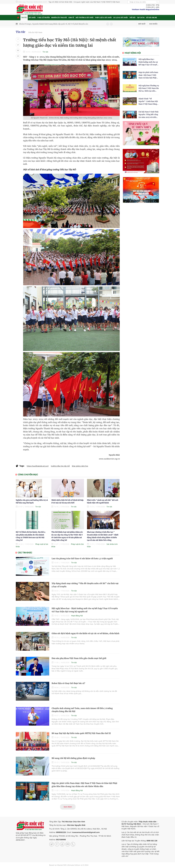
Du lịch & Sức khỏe (121, 18)
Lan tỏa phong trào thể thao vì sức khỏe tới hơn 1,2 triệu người (82, 558)
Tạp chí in (141, 18)
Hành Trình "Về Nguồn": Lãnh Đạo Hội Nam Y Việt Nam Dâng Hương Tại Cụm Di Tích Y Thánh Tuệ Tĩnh (148, 102)
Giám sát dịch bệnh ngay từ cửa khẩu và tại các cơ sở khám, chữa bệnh (85, 633)
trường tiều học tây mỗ (60, 466)
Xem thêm (68, 807)
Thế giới (132, 18)
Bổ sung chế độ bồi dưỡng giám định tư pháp (73, 758)
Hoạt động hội (77, 616)
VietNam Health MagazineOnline (146, 9)
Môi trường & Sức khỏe (85, 18)
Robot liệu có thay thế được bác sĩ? (68, 683)
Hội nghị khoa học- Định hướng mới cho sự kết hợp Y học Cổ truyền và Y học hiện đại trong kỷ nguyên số (148, 62)
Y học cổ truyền (43, 18)
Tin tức (24, 18)
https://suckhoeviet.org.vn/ (38, 466)
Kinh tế (71, 18)
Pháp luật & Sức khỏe (103, 18)
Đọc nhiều (153, 24)
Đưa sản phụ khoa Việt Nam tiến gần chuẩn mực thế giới (79, 658)
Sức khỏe (32, 18)
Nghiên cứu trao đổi (59, 18)
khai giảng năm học (80, 466)
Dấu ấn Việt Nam (35, 32)
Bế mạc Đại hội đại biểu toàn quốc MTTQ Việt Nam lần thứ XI (81, 733)
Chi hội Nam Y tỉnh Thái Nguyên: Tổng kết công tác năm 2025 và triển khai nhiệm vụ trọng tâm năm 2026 (149, 115)
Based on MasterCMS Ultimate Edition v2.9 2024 (69, 865)
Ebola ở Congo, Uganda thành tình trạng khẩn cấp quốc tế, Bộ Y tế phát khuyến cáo (54, 24)
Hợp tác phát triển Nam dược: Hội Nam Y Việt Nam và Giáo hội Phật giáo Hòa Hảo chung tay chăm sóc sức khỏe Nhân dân (149, 75)
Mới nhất (142, 24)
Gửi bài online (151, 18)
